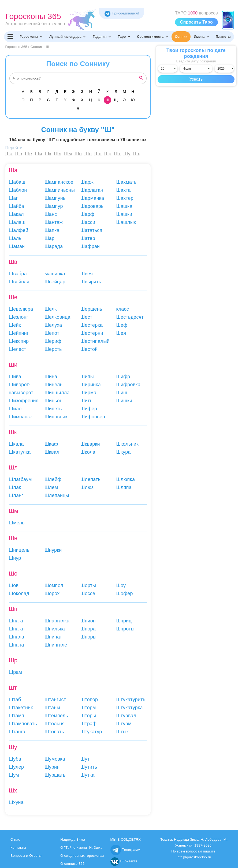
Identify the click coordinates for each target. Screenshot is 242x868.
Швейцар (55, 282)
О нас (15, 839)
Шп (98, 154)
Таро (124, 37)
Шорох (52, 593)
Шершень (91, 309)
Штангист (55, 700)
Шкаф (51, 444)
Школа (88, 452)
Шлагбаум (20, 479)
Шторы (88, 716)
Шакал (16, 214)
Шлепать (90, 479)
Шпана (16, 645)
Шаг (13, 198)
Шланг (16, 495)
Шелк (51, 309)
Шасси (88, 222)
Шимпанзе (21, 417)
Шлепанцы (57, 495)
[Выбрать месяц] (196, 69)
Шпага (16, 621)
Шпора (88, 629)
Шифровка (128, 385)
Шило (15, 409)
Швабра (18, 274)
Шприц (124, 621)
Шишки (124, 401)
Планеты (223, 37)
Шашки (124, 214)
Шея (121, 333)
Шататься (91, 230)
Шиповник (56, 417)
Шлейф (53, 479)
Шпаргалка (57, 621)
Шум (14, 775)
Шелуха (53, 325)
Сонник (181, 37)
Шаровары (92, 206)
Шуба (15, 759)
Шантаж (54, 222)
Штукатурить (131, 700)
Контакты (18, 848)
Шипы (87, 377)
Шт (118, 154)
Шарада (54, 246)
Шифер (89, 409)
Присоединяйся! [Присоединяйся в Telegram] (122, 13)
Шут (85, 759)
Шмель (17, 523)
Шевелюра (21, 309)
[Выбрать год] (224, 69)
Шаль (15, 238)
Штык (122, 732)
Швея (87, 274)
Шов (14, 585)
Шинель (53, 385)
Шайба (16, 206)
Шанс (51, 214)
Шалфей (19, 230)
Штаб (15, 700)
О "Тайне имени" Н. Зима (81, 848)
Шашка (124, 206)
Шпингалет (57, 645)
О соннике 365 (72, 864)
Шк (48, 154)
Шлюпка (125, 479)
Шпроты (125, 629)
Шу (127, 154)
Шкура (123, 452)
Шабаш (17, 182)
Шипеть (53, 409)
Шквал (52, 452)
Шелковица (57, 317)
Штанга (17, 732)
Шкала (16, 444)
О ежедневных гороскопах (82, 856)
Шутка (88, 775)
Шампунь (55, 198)
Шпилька (55, 629)
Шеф (122, 325)
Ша (9, 154)
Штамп (17, 716)
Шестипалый (95, 341)
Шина (51, 377)
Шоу (121, 585)
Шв (18, 154)
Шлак (15, 487)
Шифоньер (93, 417)
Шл (58, 154)
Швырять (91, 282)
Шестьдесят (130, 317)
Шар (49, 238)
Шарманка (92, 198)
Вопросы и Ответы (26, 856)
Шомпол (54, 585)
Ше (29, 154)
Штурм (124, 724)
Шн (78, 154)
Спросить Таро (196, 22)
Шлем (51, 487)
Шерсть (53, 349)
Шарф (87, 214)
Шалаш (17, 222)
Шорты (88, 585)
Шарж (87, 182)
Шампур (54, 206)
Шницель (19, 550)
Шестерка (92, 325)
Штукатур (91, 732)
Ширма (88, 393)
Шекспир (19, 341)
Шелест (18, 349)
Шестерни (92, 333)
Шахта (123, 190)
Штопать (54, 732)
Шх (137, 154)
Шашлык (126, 222)
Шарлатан (92, 190)
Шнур (15, 558)
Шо (88, 154)
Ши (38, 154)
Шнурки (53, 550)
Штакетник (21, 708)
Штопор (89, 700)
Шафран (90, 246)
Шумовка (55, 759)
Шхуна (16, 802)
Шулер (16, 767)
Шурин (52, 767)
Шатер (88, 238)
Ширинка (91, 385)
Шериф (53, 341)
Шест (86, 317)
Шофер (124, 593)
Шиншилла (57, 393)
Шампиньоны (60, 190)
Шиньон (53, 401)
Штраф (89, 724)
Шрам (16, 672)
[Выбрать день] (168, 69)
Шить (86, 401)
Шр (108, 154)
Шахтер (125, 198)
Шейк (15, 325)
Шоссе (88, 593)
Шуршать (55, 775)
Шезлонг (19, 317)
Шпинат (53, 637)
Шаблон (18, 190)
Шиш (122, 393)
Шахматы (127, 182)
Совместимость (153, 37)
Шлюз (87, 487)
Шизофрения (24, 401)
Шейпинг (19, 333)
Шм (68, 154)
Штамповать (23, 724)
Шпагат (17, 629)
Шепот (52, 333)
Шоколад (19, 593)
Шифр (123, 377)
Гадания (102, 37)
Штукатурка (129, 708)
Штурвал (126, 716)
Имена (202, 37)
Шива (15, 377)
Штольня (55, 724)
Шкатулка (20, 452)
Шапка (52, 230)
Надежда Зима (73, 839)
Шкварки (90, 444)
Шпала (17, 637)
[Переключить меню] (10, 37)
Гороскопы (31, 37)
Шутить (89, 767)
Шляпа (124, 487)
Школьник (127, 444)
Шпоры (88, 637)
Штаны (52, 708)
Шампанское (59, 182)
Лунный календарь (68, 37)
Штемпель (56, 716)
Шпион (88, 621)
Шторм (88, 708)
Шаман (17, 246)
